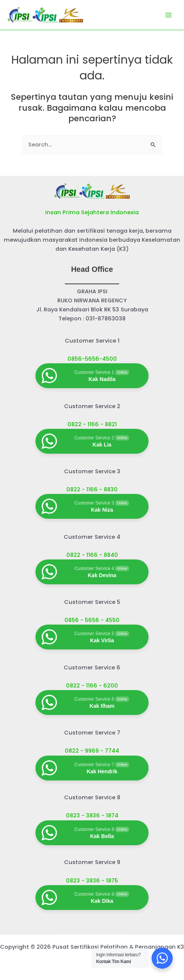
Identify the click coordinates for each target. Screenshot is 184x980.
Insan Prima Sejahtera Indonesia (92, 212)
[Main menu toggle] (169, 15)
